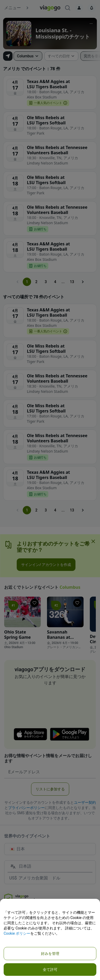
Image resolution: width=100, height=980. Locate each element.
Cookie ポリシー (17, 933)
